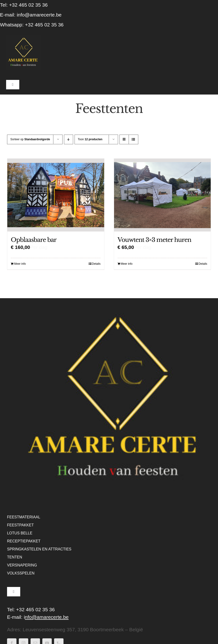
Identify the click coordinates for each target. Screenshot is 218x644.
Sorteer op (30, 139)
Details (96, 264)
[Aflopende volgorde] (69, 139)
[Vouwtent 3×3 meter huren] (163, 195)
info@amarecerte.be (39, 15)
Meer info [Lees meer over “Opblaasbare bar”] (20, 264)
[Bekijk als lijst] (133, 139)
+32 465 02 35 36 (44, 25)
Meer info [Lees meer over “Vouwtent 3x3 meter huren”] (127, 264)
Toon (90, 139)
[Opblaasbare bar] (56, 195)
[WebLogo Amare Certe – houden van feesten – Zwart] (24, 38)
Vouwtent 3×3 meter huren (154, 240)
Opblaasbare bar (34, 240)
